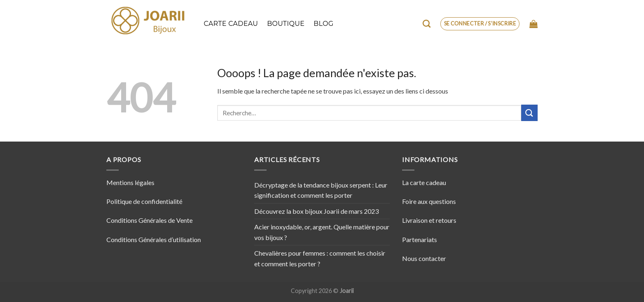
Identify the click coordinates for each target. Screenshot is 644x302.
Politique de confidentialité (144, 201)
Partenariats (420, 239)
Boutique (286, 24)
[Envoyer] (529, 113)
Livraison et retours (429, 220)
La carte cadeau (424, 182)
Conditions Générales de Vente (149, 220)
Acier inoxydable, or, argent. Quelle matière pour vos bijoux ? (322, 232)
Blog (324, 24)
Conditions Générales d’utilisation (154, 239)
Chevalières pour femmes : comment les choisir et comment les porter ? (320, 258)
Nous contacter (424, 258)
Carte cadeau (231, 24)
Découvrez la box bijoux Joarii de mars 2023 (316, 211)
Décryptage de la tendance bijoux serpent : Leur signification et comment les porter (321, 190)
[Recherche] (427, 24)
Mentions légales (130, 182)
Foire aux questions (429, 201)
